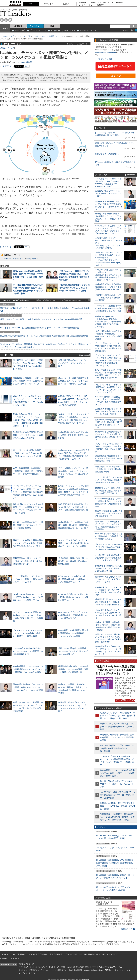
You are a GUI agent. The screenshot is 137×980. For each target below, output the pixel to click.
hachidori (8, 259)
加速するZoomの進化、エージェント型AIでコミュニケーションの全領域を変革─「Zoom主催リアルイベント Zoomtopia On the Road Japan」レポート (28, 420)
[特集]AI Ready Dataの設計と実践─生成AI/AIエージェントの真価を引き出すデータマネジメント (115, 670)
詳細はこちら (127, 929)
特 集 (52, 26)
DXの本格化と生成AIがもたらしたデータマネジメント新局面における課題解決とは (28, 651)
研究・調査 (120, 3)
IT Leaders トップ (7, 36)
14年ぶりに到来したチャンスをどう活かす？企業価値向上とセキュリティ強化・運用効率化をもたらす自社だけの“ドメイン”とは (108, 275)
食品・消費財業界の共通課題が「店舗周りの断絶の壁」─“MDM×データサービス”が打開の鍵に (28, 471)
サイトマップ (112, 954)
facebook (6, 20)
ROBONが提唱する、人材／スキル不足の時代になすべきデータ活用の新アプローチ (73, 597)
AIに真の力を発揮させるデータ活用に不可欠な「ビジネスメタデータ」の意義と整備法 (28, 525)
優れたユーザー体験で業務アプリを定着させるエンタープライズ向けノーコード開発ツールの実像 (73, 381)
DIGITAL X (109, 970)
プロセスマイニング (38, 30)
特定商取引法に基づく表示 (94, 954)
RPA (58, 30)
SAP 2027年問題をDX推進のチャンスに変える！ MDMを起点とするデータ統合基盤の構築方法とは (73, 507)
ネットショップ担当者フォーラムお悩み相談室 (64, 970)
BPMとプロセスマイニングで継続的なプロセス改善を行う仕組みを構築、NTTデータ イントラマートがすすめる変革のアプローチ (108, 375)
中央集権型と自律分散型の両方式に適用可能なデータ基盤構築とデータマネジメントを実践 (73, 633)
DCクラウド (49, 4)
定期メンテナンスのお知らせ (107, 154)
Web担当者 (83, 3)
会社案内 (59, 954)
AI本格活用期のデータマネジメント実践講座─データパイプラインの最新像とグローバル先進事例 (28, 669)
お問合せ (3, 959)
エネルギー (83, 5)
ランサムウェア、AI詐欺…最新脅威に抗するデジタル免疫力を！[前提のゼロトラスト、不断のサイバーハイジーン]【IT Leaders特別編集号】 (45, 346)
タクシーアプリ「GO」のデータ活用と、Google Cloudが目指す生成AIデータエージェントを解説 (73, 543)
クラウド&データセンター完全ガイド (33, 967)
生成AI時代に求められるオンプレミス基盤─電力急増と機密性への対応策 (73, 435)
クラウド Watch (98, 967)
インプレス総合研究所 (81, 967)
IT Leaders (15, 14)
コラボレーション (40, 36)
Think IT (52, 967)
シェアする (6, 66)
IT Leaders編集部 (25, 62)
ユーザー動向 (20, 30)
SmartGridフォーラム (114, 967)
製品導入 (66, 4)
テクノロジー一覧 (23, 36)
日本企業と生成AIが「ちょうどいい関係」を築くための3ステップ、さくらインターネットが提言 (28, 687)
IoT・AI (111, 3)
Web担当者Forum (64, 967)
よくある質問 (14, 959)
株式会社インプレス (26, 964)
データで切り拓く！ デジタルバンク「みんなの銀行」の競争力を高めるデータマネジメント (28, 579)
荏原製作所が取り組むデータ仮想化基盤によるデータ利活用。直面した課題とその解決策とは (73, 669)
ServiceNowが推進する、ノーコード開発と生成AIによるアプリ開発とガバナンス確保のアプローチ (28, 597)
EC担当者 (92, 3)
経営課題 (18, 26)
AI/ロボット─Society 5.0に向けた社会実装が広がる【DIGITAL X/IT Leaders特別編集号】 (40, 328)
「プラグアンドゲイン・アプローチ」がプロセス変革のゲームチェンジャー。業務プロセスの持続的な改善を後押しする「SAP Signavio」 (28, 492)
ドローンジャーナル (123, 970)
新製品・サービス (56, 36)
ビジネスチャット (33, 259)
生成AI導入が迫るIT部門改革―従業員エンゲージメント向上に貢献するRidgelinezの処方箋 (28, 435)
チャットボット (19, 259)
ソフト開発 (102, 3)
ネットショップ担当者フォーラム (31, 970)
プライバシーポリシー (73, 954)
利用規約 (21, 954)
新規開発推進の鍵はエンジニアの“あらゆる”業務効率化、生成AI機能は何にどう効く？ (28, 561)
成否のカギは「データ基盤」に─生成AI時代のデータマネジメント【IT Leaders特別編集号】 (42, 319)
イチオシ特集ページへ (125, 700)
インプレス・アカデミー (28, 973)
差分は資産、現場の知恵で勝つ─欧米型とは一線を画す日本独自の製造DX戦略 (73, 561)
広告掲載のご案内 (46, 954)
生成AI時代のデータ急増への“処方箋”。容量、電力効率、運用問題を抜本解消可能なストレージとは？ (74, 525)
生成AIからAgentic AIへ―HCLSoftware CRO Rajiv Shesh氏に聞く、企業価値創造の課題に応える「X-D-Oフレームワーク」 (108, 322)
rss (10, 20)
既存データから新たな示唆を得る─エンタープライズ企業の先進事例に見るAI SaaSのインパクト (28, 543)
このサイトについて (8, 954)
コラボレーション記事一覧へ (78, 44)
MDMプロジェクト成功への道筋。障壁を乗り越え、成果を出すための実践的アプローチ (73, 579)
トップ (5, 28)
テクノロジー (35, 26)
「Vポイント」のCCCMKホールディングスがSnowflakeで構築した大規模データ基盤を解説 (28, 633)
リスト (27, 66)
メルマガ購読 (32, 954)
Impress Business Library (106, 52)
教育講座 (100, 5)
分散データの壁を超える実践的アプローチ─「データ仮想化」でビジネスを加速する (73, 651)
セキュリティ (70, 30)
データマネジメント (88, 30)
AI (51, 30)
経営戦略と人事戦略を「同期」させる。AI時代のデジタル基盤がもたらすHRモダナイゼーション (28, 381)
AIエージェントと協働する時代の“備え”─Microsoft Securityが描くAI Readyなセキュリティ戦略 (28, 453)
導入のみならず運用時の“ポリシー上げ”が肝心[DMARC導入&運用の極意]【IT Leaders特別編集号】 (45, 336)
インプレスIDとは (105, 59)
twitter (2, 20)
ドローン (92, 5)
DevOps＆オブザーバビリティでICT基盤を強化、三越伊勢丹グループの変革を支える (73, 615)
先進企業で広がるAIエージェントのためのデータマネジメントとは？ (73, 363)
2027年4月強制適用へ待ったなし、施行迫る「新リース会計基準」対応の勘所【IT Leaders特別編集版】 (45, 310)
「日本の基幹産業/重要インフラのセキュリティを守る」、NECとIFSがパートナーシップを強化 (74, 288)
